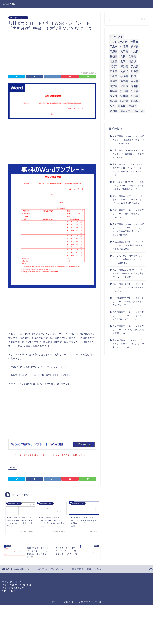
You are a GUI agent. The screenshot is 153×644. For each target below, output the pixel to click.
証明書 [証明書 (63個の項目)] (135, 96)
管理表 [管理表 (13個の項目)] (124, 86)
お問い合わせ (9, 590)
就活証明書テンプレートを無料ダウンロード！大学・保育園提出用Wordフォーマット (128, 287)
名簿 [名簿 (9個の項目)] (123, 61)
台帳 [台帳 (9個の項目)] (123, 56)
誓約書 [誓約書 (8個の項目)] (114, 101)
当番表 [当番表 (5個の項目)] (114, 76)
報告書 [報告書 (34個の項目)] (124, 66)
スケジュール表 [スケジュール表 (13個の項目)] (119, 42)
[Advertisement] (52, 50)
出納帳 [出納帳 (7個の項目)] (135, 52)
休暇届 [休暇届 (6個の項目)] (124, 47)
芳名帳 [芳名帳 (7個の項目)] (135, 86)
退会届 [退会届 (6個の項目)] (122, 106)
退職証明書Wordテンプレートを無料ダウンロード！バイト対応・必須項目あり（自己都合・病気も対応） (128, 170)
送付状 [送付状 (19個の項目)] (132, 106)
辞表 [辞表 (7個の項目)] (112, 106)
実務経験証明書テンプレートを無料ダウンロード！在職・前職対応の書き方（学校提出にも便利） (128, 186)
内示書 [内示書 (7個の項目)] (124, 52)
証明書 (13, 467)
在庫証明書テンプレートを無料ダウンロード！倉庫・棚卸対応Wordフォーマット (128, 214)
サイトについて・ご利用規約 (16, 585)
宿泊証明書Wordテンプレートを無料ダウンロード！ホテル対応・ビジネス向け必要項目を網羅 (128, 200)
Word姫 (9, 4)
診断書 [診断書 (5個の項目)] (124, 96)
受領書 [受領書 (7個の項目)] (114, 56)
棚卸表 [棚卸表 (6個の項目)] (114, 81)
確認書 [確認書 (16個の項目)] (114, 86)
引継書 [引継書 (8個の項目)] (135, 71)
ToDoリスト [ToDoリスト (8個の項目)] (116, 37)
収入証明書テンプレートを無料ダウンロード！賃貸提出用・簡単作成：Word (128, 154)
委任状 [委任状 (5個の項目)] (124, 71)
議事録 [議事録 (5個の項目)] (135, 101)
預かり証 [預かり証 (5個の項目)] (138, 111)
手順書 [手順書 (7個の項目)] (124, 76)
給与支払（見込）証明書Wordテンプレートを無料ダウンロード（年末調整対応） (128, 259)
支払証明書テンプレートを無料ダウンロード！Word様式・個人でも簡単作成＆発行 (128, 245)
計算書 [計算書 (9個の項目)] (135, 91)
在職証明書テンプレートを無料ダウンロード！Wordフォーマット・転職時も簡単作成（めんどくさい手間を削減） (128, 230)
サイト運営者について (13, 588)
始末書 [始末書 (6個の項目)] (114, 71)
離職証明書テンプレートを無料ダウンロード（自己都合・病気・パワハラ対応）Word (128, 140)
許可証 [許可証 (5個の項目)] (114, 96)
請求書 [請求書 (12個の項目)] (124, 101)
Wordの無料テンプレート (18, 18)
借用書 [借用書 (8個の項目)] (114, 52)
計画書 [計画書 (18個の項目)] (124, 91)
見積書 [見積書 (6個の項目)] (114, 91)
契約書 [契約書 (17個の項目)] (135, 66)
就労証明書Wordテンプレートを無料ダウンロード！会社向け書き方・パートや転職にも (128, 274)
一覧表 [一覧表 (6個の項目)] (134, 42)
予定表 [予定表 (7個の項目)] (114, 47)
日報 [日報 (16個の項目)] (133, 76)
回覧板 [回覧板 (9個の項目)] (132, 61)
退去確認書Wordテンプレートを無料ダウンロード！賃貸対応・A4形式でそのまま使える (128, 344)
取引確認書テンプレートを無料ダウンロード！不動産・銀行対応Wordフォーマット (128, 302)
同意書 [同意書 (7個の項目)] (114, 61)
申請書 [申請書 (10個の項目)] (124, 81)
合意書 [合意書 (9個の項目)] (132, 56)
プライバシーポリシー (13, 582)
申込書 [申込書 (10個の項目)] (135, 81)
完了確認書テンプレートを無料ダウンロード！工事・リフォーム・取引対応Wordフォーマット (128, 316)
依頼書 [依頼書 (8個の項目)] (135, 47)
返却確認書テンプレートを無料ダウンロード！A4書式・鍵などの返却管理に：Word (128, 330)
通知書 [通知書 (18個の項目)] (114, 111)
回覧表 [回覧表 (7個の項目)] (114, 66)
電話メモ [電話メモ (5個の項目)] (125, 111)
